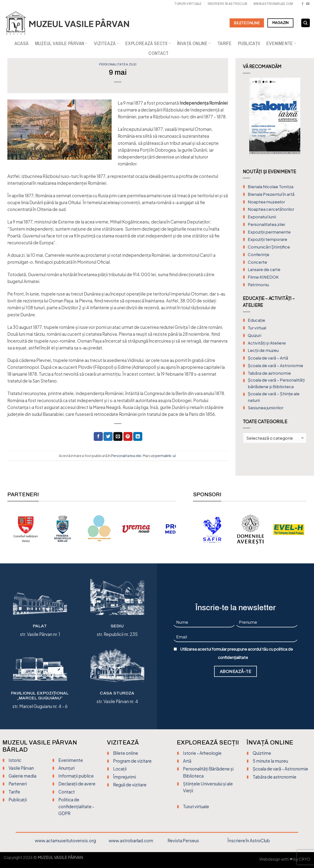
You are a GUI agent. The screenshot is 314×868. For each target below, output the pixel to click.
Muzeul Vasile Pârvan (61, 43)
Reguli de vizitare (130, 785)
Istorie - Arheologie (202, 753)
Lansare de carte (264, 269)
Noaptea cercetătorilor (271, 209)
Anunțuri (66, 768)
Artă (187, 761)
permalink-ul (165, 456)
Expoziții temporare (268, 239)
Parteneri (18, 784)
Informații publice (76, 776)
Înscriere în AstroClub (249, 841)
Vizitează (106, 43)
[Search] (306, 23)
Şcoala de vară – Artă (268, 358)
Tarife (224, 43)
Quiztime (262, 753)
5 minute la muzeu (270, 761)
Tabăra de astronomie (269, 373)
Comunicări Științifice (269, 247)
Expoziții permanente (269, 232)
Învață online (194, 43)
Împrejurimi (124, 777)
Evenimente (281, 43)
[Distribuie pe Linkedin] (138, 437)
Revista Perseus (183, 841)
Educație (256, 320)
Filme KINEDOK (263, 277)
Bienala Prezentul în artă (271, 194)
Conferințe (259, 254)
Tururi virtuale (188, 4)
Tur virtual (257, 328)
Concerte (257, 262)
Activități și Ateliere (267, 343)
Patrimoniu (258, 285)
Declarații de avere (77, 784)
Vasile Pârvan (21, 768)
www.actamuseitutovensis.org (65, 841)
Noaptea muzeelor (266, 202)
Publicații (249, 43)
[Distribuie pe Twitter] (108, 437)
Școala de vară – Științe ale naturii (274, 397)
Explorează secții (148, 43)
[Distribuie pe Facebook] (98, 437)
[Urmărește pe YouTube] (308, 4)
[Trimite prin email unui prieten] (118, 437)
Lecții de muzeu (263, 350)
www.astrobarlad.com (273, 4)
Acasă (22, 43)
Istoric (15, 760)
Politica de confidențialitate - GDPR (76, 806)
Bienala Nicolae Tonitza (271, 187)
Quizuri (255, 335)
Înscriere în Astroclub (228, 4)
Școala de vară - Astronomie (280, 769)
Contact (159, 53)
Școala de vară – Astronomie (275, 366)
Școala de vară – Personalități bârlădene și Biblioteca (276, 383)
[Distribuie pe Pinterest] (128, 437)
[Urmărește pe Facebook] (303, 4)
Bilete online (126, 753)
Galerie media (22, 776)
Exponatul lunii (262, 217)
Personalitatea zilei (118, 64)
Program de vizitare (132, 761)
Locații (120, 769)
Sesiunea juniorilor (266, 408)
